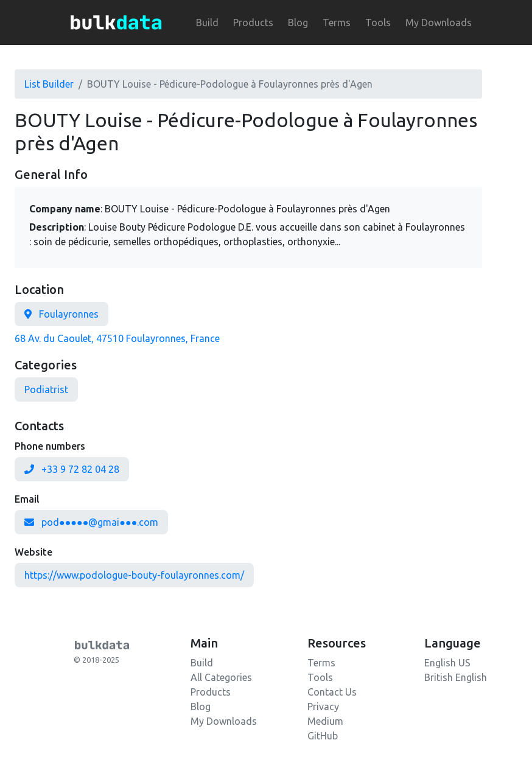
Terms (337, 23)
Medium (325, 721)
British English (456, 677)
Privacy (323, 707)
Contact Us (332, 692)
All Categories (221, 677)
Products (253, 23)
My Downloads (439, 23)
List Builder (49, 84)
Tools (378, 23)
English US (447, 663)
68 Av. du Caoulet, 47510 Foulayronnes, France (117, 338)
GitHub (323, 736)
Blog (298, 23)
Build (207, 23)
